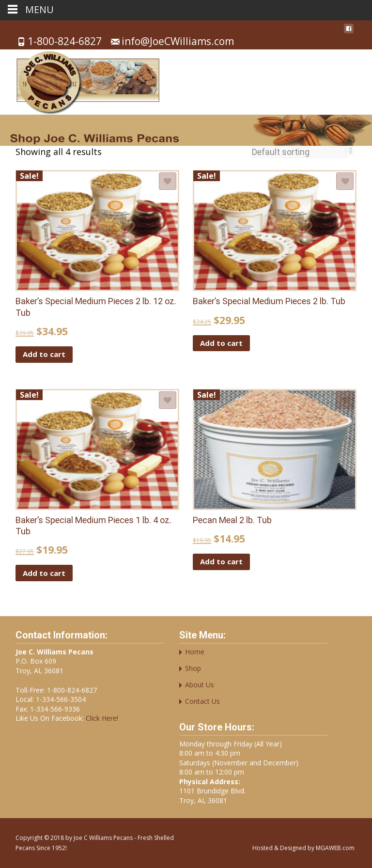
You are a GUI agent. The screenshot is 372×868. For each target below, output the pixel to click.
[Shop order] (299, 152)
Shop (193, 668)
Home (195, 652)
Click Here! (101, 718)
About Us (200, 685)
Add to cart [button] (44, 354)
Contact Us (202, 701)
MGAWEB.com (335, 848)
